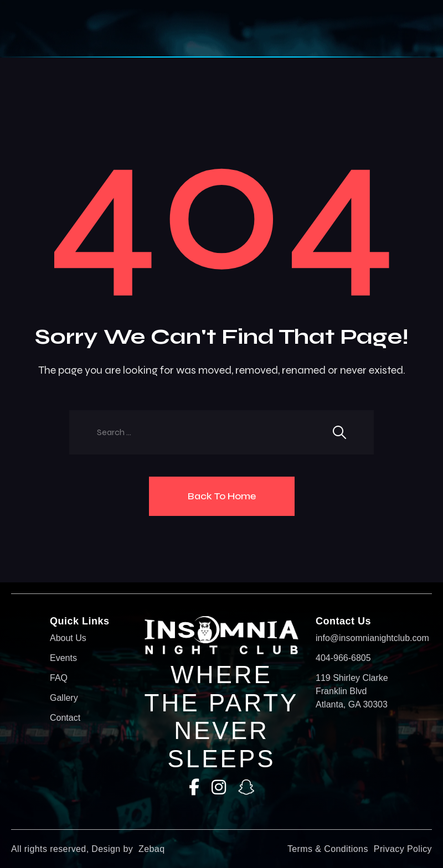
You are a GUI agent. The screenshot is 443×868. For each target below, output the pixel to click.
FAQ (59, 678)
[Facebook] (194, 787)
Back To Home (222, 496)
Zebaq (151, 849)
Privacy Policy (403, 849)
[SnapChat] (246, 787)
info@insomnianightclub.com (354, 638)
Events (63, 658)
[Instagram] (219, 787)
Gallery (64, 698)
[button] (199, 29)
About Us (68, 638)
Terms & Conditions (328, 849)
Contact (65, 718)
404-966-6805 (343, 658)
